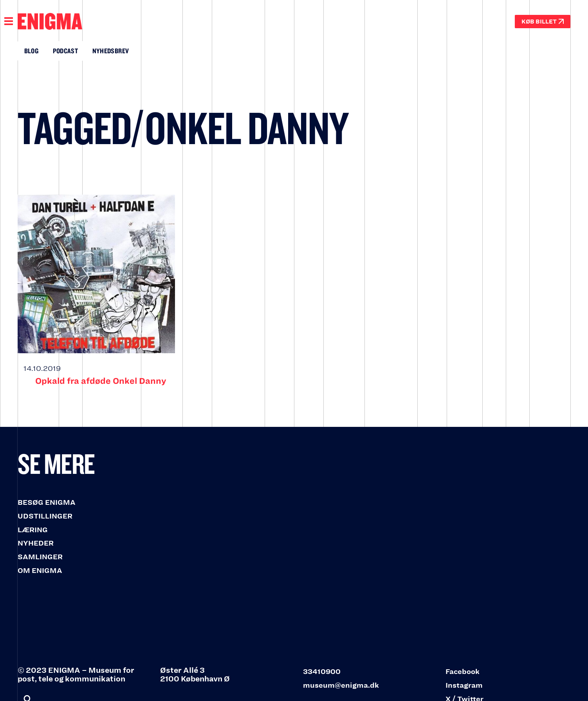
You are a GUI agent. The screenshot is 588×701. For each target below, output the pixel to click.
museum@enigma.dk (341, 685)
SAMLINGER (40, 557)
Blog (31, 51)
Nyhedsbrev (111, 51)
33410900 (322, 672)
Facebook (463, 672)
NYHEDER (36, 543)
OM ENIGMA (40, 571)
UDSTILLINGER (45, 516)
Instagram (464, 685)
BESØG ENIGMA (47, 502)
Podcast (66, 51)
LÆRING (33, 530)
